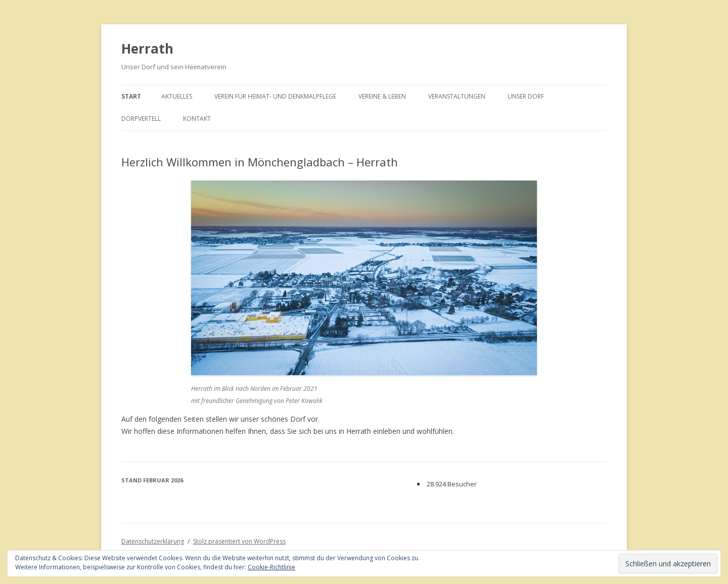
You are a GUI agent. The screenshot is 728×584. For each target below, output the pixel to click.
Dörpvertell (141, 119)
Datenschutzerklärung (153, 541)
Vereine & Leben (382, 96)
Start (131, 96)
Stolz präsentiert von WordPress (239, 541)
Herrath (147, 49)
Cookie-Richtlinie (271, 567)
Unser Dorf (526, 96)
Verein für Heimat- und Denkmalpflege (275, 96)
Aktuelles (177, 96)
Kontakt (197, 119)
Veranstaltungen (457, 96)
